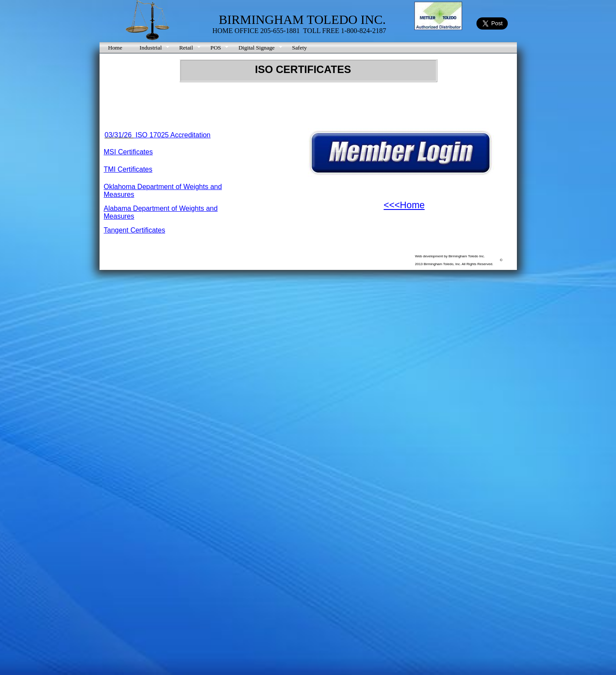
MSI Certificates (128, 152)
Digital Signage (256, 48)
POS (216, 48)
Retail (186, 48)
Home (115, 48)
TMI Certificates (128, 169)
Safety (300, 48)
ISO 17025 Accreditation (172, 135)
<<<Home (404, 205)
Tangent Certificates (135, 230)
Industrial (151, 48)
